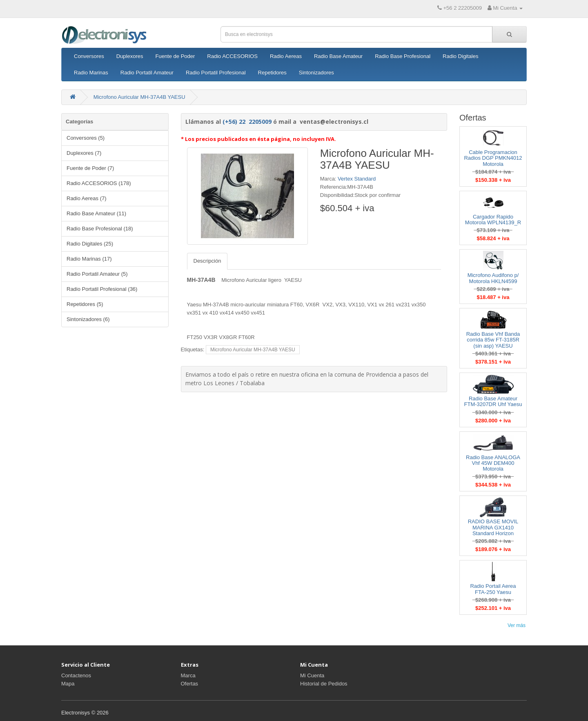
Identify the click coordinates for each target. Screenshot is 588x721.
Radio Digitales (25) (90, 244)
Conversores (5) (86, 138)
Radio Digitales (460, 56)
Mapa (68, 684)
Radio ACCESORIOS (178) (99, 183)
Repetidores (272, 73)
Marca (188, 675)
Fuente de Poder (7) (90, 168)
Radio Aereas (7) (87, 198)
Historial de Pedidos (324, 684)
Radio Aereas (286, 56)
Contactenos (76, 675)
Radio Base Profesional (403, 56)
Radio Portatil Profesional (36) (102, 289)
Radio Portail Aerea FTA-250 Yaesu (493, 589)
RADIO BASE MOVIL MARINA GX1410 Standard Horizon (493, 527)
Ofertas (190, 684)
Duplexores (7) (84, 153)
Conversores (89, 56)
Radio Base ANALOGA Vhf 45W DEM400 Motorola (493, 463)
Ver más (517, 625)
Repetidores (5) (85, 304)
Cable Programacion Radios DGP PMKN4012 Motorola (493, 158)
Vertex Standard (357, 179)
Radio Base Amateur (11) (96, 213)
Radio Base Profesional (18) (100, 229)
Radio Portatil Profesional (216, 73)
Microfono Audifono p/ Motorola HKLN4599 (493, 278)
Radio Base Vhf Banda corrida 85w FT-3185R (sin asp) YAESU (493, 340)
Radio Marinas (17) (89, 259)
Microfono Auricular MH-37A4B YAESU (139, 97)
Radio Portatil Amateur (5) (97, 274)
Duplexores (130, 56)
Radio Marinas (91, 73)
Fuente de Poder (175, 56)
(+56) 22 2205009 (247, 122)
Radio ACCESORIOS (232, 56)
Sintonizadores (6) (88, 319)
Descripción (207, 261)
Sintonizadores (316, 73)
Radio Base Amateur (338, 56)
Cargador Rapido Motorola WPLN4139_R (493, 220)
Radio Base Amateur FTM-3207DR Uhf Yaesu (493, 401)
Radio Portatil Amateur (147, 73)
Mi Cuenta (312, 675)
